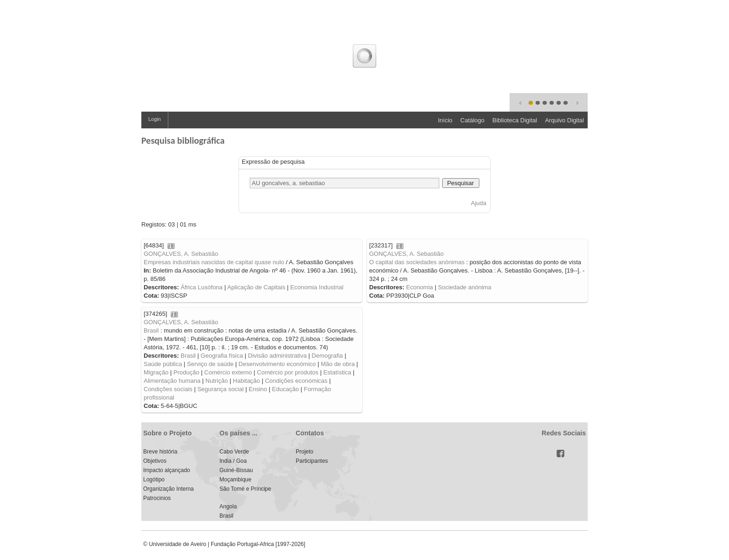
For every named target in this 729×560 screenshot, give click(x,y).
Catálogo (472, 120)
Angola (228, 507)
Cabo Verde (234, 452)
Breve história (160, 452)
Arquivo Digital (564, 120)
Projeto (305, 452)
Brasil (151, 330)
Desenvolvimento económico (277, 364)
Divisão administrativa (277, 356)
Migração (156, 372)
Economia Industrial (317, 287)
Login (155, 119)
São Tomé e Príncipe (245, 489)
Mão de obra (338, 364)
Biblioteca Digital (515, 120)
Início (445, 120)
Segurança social (220, 389)
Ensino (258, 389)
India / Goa (233, 461)
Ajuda (479, 203)
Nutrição (217, 381)
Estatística (337, 372)
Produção (186, 372)
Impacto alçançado (167, 470)
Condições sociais (168, 389)
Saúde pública (163, 364)
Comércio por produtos (288, 372)
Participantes (312, 461)
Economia (419, 287)
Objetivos (155, 461)
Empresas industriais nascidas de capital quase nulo (214, 262)
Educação (285, 389)
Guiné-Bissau (236, 470)
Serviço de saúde (210, 364)
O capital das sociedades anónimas (417, 262)
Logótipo (154, 480)
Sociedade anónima (465, 287)
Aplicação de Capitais (256, 287)
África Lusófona (201, 287)
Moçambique (235, 480)
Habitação (247, 381)
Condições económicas (296, 381)
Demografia (327, 356)
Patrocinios (157, 498)
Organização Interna (169, 489)
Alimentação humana (172, 381)
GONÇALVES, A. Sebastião (181, 254)
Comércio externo (228, 372)
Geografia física (222, 356)
